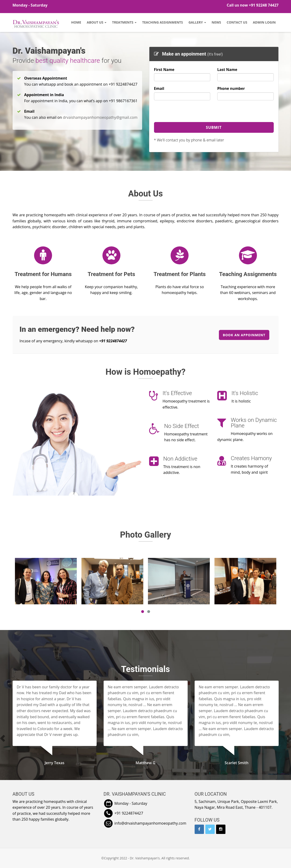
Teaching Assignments (163, 22)
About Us (97, 22)
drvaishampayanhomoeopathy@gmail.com (100, 117)
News (216, 22)
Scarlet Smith (236, 763)
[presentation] (189, 113)
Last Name (227, 70)
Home (76, 22)
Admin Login (264, 22)
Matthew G (145, 763)
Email (159, 88)
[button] (17, 738)
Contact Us (237, 22)
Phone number (231, 88)
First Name (164, 70)
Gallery (197, 22)
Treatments (124, 22)
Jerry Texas (54, 763)
